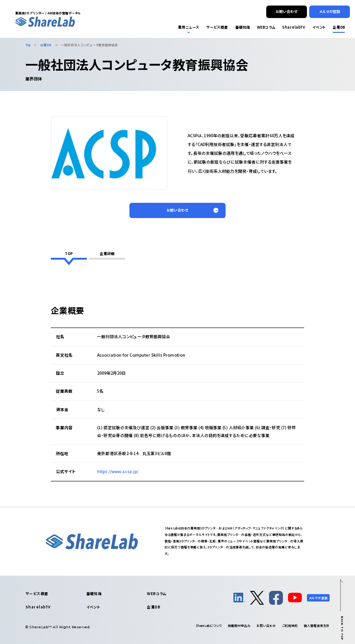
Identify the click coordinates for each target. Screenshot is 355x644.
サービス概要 (37, 593)
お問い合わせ (266, 626)
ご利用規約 (290, 626)
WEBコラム (157, 593)
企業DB (153, 607)
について (209, 626)
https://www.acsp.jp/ (118, 471)
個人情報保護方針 (317, 626)
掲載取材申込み (239, 626)
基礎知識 (94, 593)
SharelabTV (38, 607)
